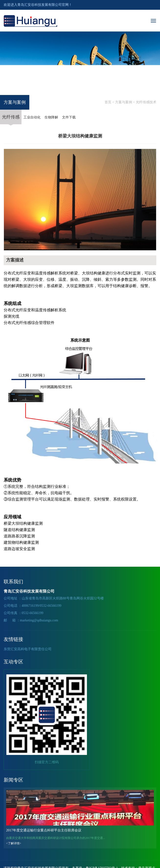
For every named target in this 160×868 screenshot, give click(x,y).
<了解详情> (14, 843)
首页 (108, 102)
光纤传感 (11, 119)
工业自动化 (32, 117)
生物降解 (51, 117)
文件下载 (69, 117)
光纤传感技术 (146, 102)
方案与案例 (124, 102)
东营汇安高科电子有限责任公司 (28, 649)
